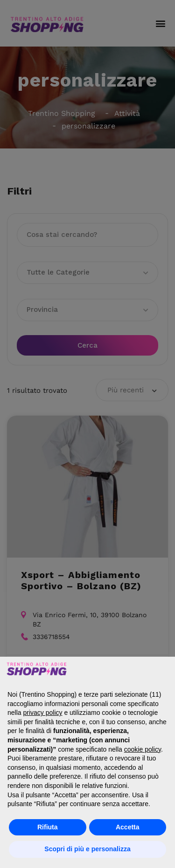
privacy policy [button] (42, 713)
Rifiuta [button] (48, 827)
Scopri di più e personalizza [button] (87, 849)
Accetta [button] (128, 827)
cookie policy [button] (143, 749)
